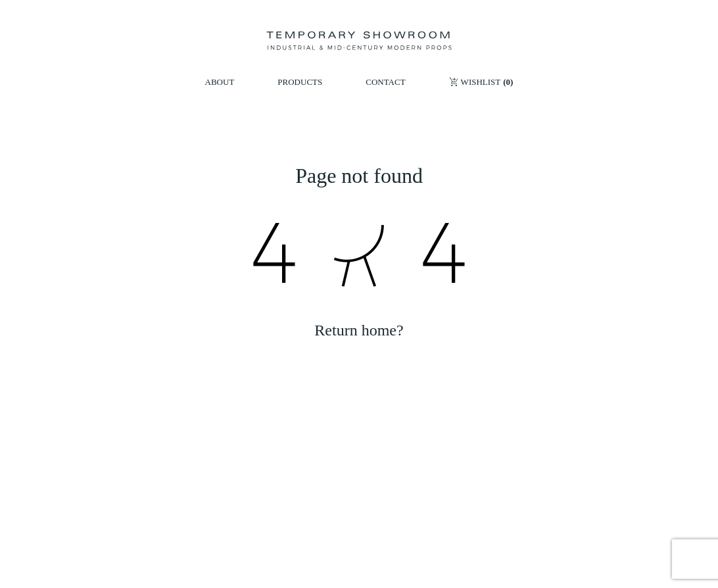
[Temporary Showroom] (359, 41)
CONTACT (385, 82)
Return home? (359, 330)
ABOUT (220, 82)
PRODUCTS (300, 82)
